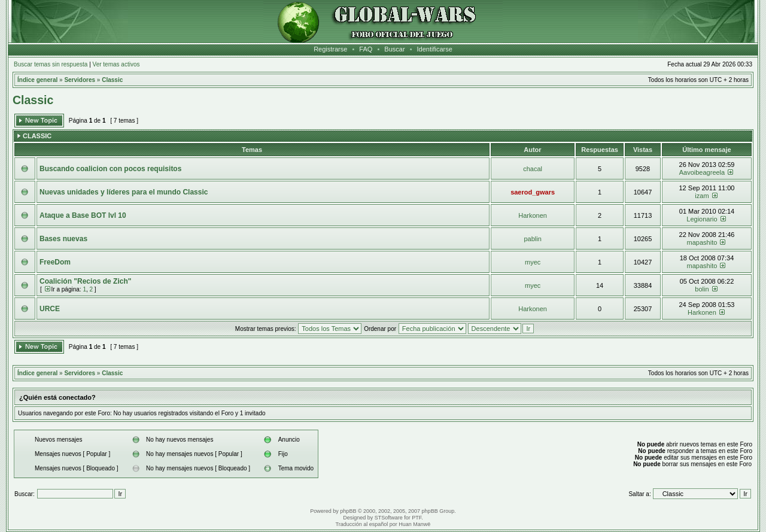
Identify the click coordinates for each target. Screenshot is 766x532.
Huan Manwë (414, 524)
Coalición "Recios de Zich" (85, 281)
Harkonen (533, 215)
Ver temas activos (116, 64)
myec (533, 262)
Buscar (394, 49)
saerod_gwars (533, 192)
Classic (112, 80)
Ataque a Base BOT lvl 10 (83, 215)
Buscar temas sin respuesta (51, 64)
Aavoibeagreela (702, 172)
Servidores (80, 80)
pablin (532, 239)
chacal (533, 169)
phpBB (348, 511)
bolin (702, 289)
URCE (50, 309)
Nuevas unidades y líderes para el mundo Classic (124, 192)
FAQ (366, 49)
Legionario (702, 219)
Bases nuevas (63, 239)
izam (702, 196)
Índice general (37, 80)
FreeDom (55, 262)
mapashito (702, 242)
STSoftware (389, 518)
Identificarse (435, 49)
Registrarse (330, 49)
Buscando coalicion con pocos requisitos (110, 169)
